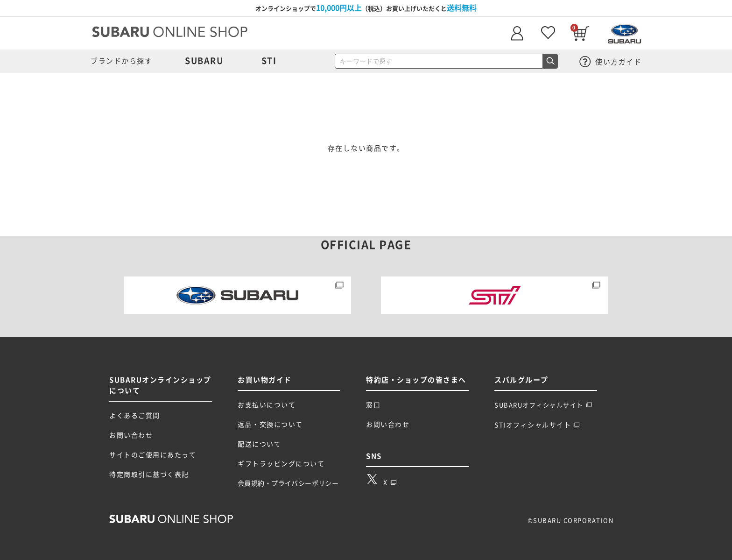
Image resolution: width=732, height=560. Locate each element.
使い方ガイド (611, 62)
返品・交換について (270, 425)
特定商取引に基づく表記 (149, 475)
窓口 (373, 405)
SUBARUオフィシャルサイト (543, 405)
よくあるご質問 (135, 416)
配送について (259, 444)
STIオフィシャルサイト (537, 425)
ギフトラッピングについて (281, 464)
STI (269, 61)
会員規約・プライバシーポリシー (288, 483)
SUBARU (204, 61)
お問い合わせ (131, 435)
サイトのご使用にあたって (153, 455)
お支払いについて (267, 405)
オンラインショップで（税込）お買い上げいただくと (366, 8)
